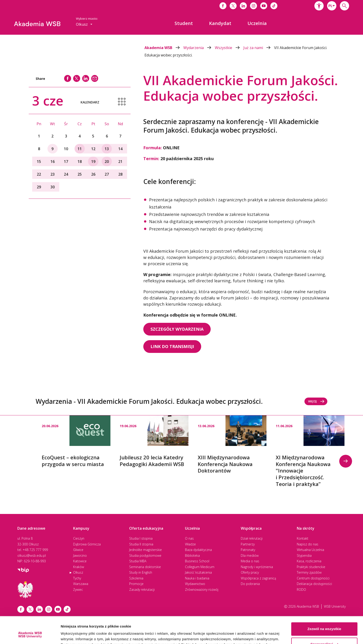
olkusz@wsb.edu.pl (32, 555)
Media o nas (250, 561)
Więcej (316, 401)
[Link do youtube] (264, 6)
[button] (319, 6)
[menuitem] (184, 23)
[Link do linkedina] (243, 6)
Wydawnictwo (195, 584)
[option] (76, 441)
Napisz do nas (308, 544)
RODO (301, 590)
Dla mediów (250, 555)
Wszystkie (229, 48)
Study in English (141, 572)
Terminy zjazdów (309, 572)
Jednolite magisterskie (146, 550)
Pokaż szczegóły (75, 635)
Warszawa (81, 584)
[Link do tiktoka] (274, 6)
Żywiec (78, 590)
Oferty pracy (250, 572)
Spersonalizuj (325, 621)
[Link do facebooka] (223, 6)
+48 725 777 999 (35, 550)
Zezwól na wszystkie (324, 606)
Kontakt (303, 538)
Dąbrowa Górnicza (87, 544)
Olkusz (78, 572)
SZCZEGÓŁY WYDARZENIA (177, 329)
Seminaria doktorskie (145, 567)
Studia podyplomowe (145, 555)
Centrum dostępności (313, 578)
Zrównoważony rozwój (202, 590)
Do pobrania (250, 584)
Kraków (79, 567)
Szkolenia (136, 578)
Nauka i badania (197, 578)
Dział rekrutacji (252, 538)
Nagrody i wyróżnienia (257, 567)
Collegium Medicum (200, 567)
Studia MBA (138, 561)
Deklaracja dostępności (314, 584)
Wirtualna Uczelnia (310, 550)
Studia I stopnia (141, 538)
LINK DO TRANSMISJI (172, 346)
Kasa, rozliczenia (309, 561)
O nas (189, 538)
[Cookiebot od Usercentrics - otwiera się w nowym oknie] (30, 635)
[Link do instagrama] (253, 6)
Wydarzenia (199, 48)
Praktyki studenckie (311, 567)
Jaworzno (80, 555)
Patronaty (248, 550)
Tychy (77, 578)
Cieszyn (79, 538)
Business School (197, 561)
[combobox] (332, 6)
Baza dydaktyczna (198, 550)
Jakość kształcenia (198, 572)
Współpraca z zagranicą (258, 578)
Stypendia (304, 555)
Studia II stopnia (141, 544)
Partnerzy (248, 544)
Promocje (136, 584)
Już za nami (259, 48)
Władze (190, 544)
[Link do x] (233, 6)
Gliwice (78, 550)
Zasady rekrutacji (142, 590)
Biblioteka (192, 555)
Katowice (80, 561)
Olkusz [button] (84, 24)
